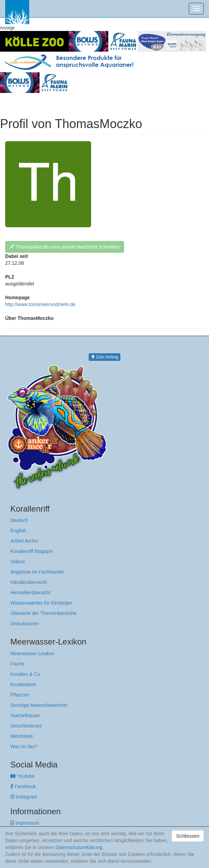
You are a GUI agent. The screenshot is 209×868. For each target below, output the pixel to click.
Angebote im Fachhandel (37, 572)
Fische (17, 664)
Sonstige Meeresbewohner (39, 705)
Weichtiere (22, 736)
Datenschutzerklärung (79, 847)
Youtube (23, 776)
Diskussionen (25, 624)
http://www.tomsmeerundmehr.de (40, 304)
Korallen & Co (25, 674)
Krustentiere (23, 684)
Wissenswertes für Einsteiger (41, 603)
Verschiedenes (26, 726)
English (18, 531)
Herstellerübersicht (30, 593)
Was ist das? (24, 746)
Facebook (23, 786)
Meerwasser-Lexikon (32, 653)
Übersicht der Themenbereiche (43, 613)
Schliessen (188, 836)
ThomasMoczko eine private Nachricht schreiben (65, 247)
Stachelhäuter (25, 715)
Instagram (24, 797)
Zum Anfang (104, 357)
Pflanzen (20, 695)
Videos (18, 562)
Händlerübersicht (29, 582)
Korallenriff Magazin (31, 551)
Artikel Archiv (24, 541)
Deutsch (19, 520)
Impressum (25, 823)
